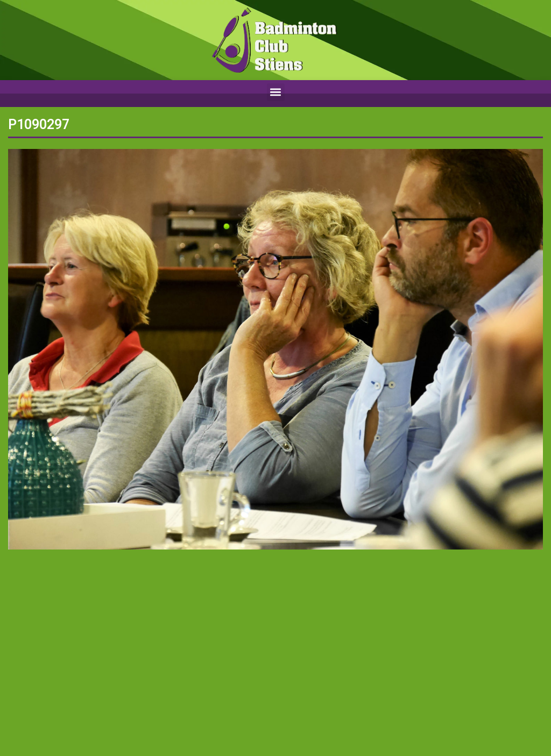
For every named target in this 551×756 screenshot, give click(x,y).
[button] (276, 92)
